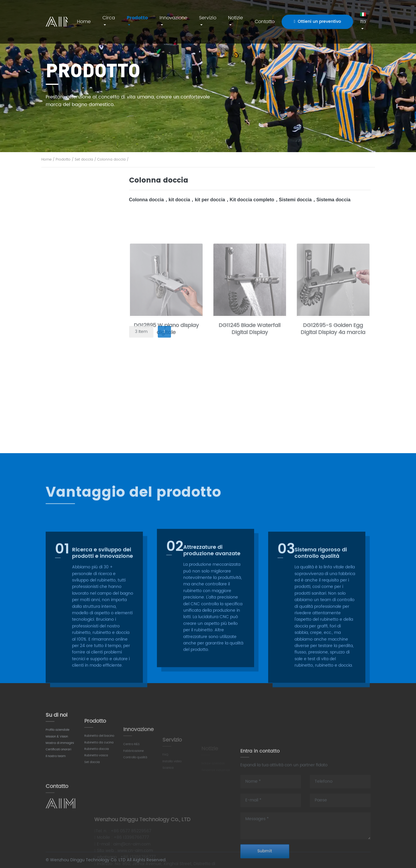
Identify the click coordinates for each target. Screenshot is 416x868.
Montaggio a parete (77, 356)
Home (84, 22)
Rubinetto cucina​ (76, 266)
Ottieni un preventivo (317, 22)
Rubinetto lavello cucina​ (81, 282)
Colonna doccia (111, 160)
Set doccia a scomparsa (81, 421)
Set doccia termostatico (81, 438)
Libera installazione (76, 372)
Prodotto (63, 160)
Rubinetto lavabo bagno (81, 203)
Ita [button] (363, 18)
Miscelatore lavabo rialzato (76, 246)
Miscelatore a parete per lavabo (81, 223)
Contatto (265, 22)
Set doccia (84, 160)
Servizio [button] (208, 18)
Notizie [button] (236, 18)
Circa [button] (109, 18)
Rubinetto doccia (76, 322)
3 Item (141, 332)
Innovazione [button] (173, 18)
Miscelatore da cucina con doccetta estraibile (79, 302)
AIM (57, 22)
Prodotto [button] (137, 18)
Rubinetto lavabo (76, 187)
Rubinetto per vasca (80, 339)
